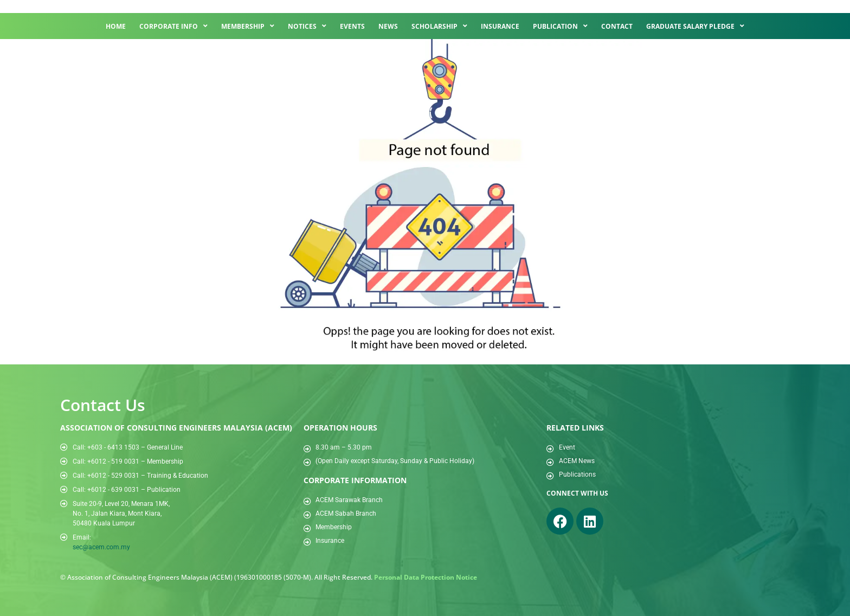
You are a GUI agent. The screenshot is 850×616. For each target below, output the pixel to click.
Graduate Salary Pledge (695, 26)
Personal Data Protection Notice (426, 577)
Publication (560, 26)
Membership (248, 26)
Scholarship (439, 26)
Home (116, 26)
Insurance (500, 26)
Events (352, 26)
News (388, 26)
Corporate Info (173, 26)
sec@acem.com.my (101, 547)
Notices (307, 26)
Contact (617, 26)
